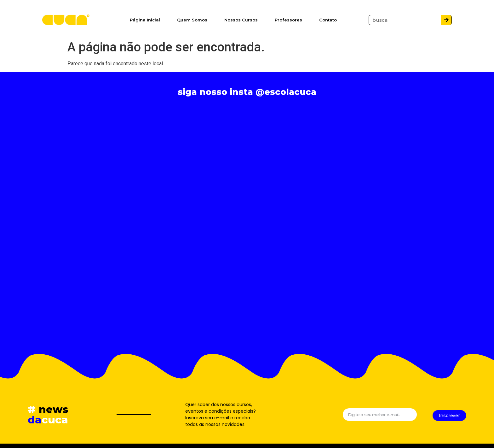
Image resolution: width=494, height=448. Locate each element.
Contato (328, 20)
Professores (288, 20)
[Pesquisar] (446, 20)
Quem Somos (192, 20)
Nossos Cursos (241, 20)
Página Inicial (145, 20)
